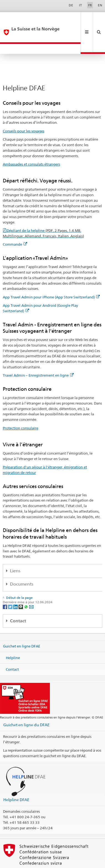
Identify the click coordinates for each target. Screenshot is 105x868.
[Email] (31, 587)
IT (80, 5)
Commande (15, 225)
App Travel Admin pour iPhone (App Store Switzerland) (51, 277)
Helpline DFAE (16, 780)
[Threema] (21, 587)
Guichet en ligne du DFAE (26, 705)
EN (100, 5)
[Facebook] (5, 587)
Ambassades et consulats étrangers (31, 145)
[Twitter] (11, 587)
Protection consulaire (21, 408)
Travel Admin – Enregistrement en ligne (38, 356)
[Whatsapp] (26, 587)
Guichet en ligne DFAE (22, 626)
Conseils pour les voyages (24, 111)
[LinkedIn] (16, 587)
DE (71, 5)
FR (90, 5)
